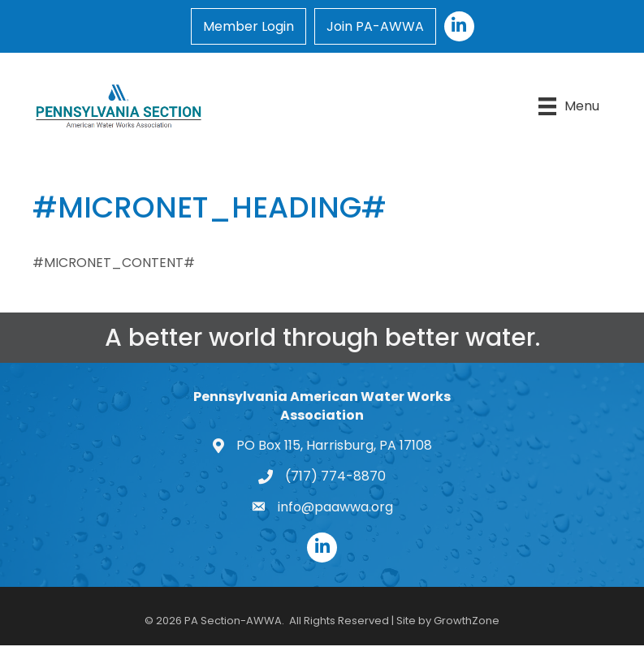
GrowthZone (467, 621)
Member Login (249, 26)
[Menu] (569, 106)
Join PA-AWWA (375, 26)
